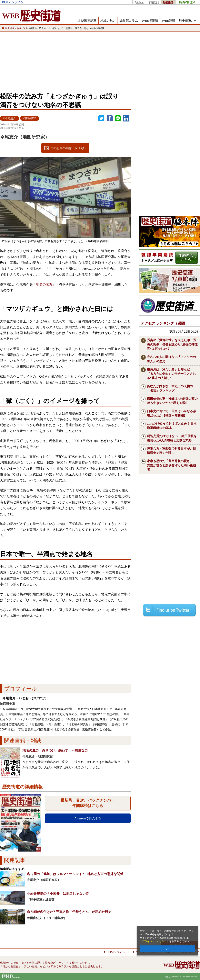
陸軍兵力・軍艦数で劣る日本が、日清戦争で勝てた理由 (171, 451)
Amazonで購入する (88, 818)
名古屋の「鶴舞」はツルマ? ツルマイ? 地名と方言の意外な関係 (75, 874)
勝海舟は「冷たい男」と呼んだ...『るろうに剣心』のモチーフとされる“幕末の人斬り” (171, 374)
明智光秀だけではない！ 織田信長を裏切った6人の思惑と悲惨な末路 (172, 438)
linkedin (127, 118)
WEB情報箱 (150, 21)
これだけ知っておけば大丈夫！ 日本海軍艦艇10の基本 (172, 426)
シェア (110, 118)
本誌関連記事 (87, 21)
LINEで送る (118, 118)
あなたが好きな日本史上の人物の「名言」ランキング (170, 388)
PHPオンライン (13, 2)
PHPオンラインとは (118, 952)
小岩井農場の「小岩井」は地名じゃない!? (58, 894)
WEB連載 (168, 21)
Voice (139, 2)
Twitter (101, 118)
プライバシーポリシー (154, 941)
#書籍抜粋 (30, 118)
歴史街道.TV (187, 21)
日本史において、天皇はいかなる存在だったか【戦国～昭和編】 (171, 413)
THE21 (153, 2)
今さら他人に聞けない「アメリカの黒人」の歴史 (171, 359)
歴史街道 (168, 2)
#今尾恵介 (10, 118)
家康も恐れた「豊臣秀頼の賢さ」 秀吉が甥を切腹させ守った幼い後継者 (171, 465)
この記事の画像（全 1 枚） (69, 148)
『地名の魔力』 (44, 284)
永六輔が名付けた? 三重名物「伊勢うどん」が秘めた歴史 (69, 912)
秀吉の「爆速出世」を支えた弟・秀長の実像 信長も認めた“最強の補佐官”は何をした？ (172, 344)
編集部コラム (129, 21)
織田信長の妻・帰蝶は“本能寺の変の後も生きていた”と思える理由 (172, 401)
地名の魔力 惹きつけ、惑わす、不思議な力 (55, 750)
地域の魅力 (108, 21)
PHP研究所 (187, 2)
